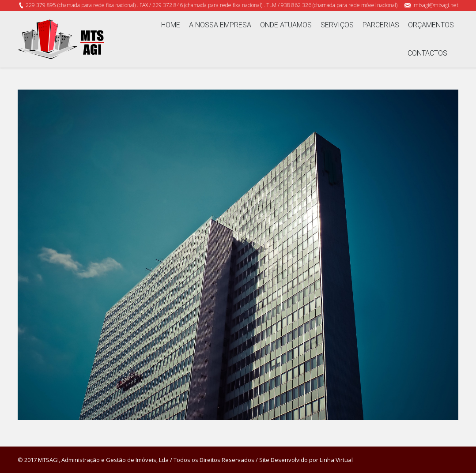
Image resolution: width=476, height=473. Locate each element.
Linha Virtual (336, 460)
